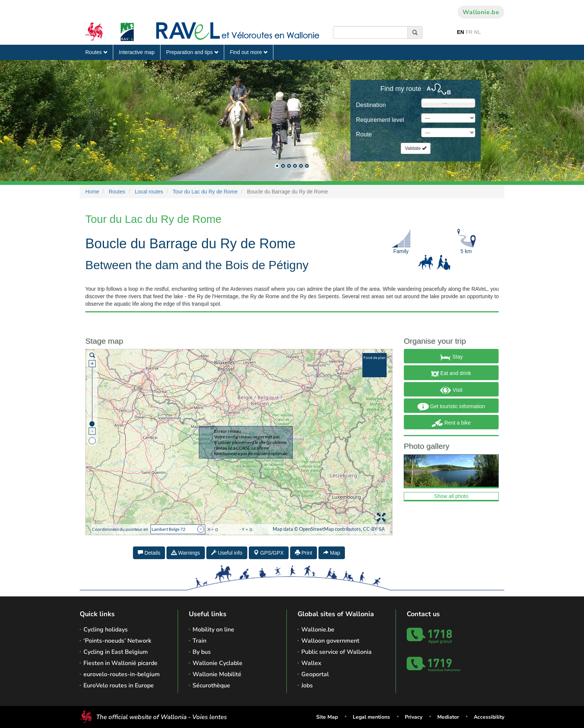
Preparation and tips (192, 52)
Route (364, 134)
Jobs (307, 686)
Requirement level (380, 120)
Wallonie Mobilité (217, 674)
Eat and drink (451, 374)
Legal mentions (371, 717)
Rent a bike (451, 423)
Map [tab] (332, 553)
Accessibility (489, 717)
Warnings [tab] (186, 553)
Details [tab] (149, 553)
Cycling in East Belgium (116, 652)
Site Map (327, 717)
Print (304, 553)
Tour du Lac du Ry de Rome (205, 192)
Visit (451, 390)
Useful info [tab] (227, 553)
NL (478, 32)
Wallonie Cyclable (218, 663)
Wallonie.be (481, 12)
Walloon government (330, 641)
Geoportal (315, 674)
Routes (96, 52)
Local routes (149, 192)
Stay (451, 357)
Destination (371, 105)
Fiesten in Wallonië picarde (120, 663)
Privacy (414, 717)
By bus (202, 652)
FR (469, 32)
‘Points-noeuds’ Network (117, 641)
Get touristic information (451, 407)
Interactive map (137, 52)
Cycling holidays (106, 630)
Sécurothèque (211, 686)
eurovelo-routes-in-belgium (122, 674)
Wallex (311, 663)
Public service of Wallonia (337, 652)
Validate (416, 148)
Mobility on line (213, 630)
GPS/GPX (269, 553)
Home (92, 192)
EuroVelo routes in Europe (119, 686)
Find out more (249, 52)
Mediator (448, 717)
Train (199, 641)
